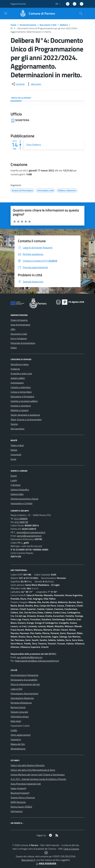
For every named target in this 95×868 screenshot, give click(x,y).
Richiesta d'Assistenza (21, 703)
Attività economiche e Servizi (24, 499)
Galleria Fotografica (20, 490)
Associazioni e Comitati (21, 503)
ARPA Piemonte (18, 802)
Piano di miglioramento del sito (25, 684)
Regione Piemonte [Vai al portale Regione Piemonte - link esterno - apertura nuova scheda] (18, 4)
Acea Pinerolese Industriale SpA (26, 784)
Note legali (16, 721)
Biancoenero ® (28, 860)
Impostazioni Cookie (20, 726)
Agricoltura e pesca (20, 364)
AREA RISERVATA (46, 863)
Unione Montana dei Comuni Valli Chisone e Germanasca (38, 774)
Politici (14, 348)
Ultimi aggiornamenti (21, 735)
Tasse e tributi (17, 445)
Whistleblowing (18, 749)
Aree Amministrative (20, 325)
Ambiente (15, 369)
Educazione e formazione (22, 396)
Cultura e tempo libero (21, 392)
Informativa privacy (20, 716)
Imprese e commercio (21, 406)
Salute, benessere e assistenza (25, 415)
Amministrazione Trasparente (24, 675)
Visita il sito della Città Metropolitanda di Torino (33, 770)
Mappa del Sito (18, 744)
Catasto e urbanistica (21, 387)
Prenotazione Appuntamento (24, 693)
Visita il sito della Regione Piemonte (28, 765)
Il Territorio (16, 485)
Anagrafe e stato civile (21, 373)
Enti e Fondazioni (19, 338)
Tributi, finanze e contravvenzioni (26, 419)
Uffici (13, 329)
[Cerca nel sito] (81, 14)
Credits (14, 730)
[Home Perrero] (36, 14)
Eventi (14, 476)
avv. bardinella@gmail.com (30, 657)
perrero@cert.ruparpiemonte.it (31, 532)
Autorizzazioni (17, 383)
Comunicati (16, 454)
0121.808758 (21, 522)
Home (13, 25)
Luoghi (14, 480)
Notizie (14, 450)
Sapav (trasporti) (18, 788)
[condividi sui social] (18, 84)
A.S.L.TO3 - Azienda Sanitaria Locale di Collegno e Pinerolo (38, 779)
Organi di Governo (19, 320)
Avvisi (13, 459)
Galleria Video (17, 494)
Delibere (64, 25)
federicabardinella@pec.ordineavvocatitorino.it (37, 661)
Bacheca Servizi (18, 707)
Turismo (14, 424)
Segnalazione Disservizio (22, 698)
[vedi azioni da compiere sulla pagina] (34, 84)
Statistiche (16, 739)
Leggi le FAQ (17, 689)
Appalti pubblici (18, 378)
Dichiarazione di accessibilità (24, 680)
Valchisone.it (17, 811)
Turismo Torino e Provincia (23, 797)
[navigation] (6, 13)
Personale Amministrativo (23, 343)
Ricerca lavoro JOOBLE (21, 807)
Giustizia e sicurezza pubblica (24, 401)
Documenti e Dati (48, 25)
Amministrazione (28, 25)
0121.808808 (21, 519)
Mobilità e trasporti (20, 410)
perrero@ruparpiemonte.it (29, 536)
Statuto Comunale (19, 712)
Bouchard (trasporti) (20, 793)
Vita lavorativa (17, 429)
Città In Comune (71, 849)
